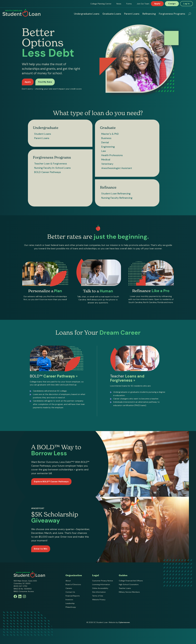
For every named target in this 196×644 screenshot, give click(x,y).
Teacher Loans (125, 588)
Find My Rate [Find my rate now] (45, 82)
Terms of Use (98, 596)
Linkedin (20, 596)
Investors (69, 600)
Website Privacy (99, 600)
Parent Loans (132, 14)
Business (106, 138)
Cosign (172, 4)
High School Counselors (129, 584)
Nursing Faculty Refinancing (117, 198)
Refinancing (149, 14)
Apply (157, 4)
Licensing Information (101, 584)
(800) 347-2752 (20, 586)
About (68, 581)
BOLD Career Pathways (48, 172)
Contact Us (70, 592)
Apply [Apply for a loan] (28, 82)
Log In (186, 4)
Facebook (15, 596)
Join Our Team (143, 4)
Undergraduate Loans (87, 14)
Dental (105, 142)
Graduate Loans (112, 14)
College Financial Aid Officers (131, 581)
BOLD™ (54, 377)
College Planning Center (101, 4)
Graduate (108, 128)
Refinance (108, 187)
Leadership (70, 603)
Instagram (24, 596)
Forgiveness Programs (172, 14)
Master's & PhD (110, 134)
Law (104, 151)
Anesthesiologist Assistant (117, 168)
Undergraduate (46, 128)
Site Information (99, 592)
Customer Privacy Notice (103, 581)
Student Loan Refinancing (116, 194)
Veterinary (107, 164)
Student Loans (43, 134)
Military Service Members (129, 592)
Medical (106, 160)
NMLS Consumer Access (24, 591)
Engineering (108, 147)
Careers (69, 588)
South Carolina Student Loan (21, 13)
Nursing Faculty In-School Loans (52, 168)
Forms (129, 4)
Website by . (119, 622)
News (119, 4)
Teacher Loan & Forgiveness (51, 164)
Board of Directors (73, 584)
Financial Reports (73, 596)
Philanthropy (71, 607)
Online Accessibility (100, 588)
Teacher (127, 379)
